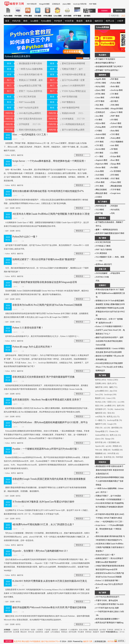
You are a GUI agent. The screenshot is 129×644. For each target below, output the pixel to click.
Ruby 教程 (115, 131)
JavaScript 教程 (117, 90)
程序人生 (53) (115, 435)
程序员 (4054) (101, 380)
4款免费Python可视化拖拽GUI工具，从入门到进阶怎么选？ (43, 524)
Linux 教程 (100, 98)
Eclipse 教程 (116, 156)
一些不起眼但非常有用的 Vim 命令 (110, 604)
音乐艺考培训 (25, 630)
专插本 (33, 630)
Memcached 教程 (102, 109)
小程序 (120, 21)
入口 (123, 16)
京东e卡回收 (83, 630)
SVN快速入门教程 (103, 246)
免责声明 (17, 641)
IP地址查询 (115, 273)
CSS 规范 (99, 145)
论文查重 (16, 632)
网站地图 (25, 641)
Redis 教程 (115, 86)
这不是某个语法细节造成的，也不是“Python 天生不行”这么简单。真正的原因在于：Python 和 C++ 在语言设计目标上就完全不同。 (46, 247)
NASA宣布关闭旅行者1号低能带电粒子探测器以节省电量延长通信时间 (110, 507)
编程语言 (99, 21)
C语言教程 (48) (113, 442)
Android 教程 (101, 134)
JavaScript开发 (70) (114, 420)
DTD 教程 (115, 175)
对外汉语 (31, 632)
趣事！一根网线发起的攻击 (107, 230)
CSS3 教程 (115, 134)
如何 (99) (121, 406)
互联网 (12, 208)
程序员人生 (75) (113, 417)
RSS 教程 (99, 153)
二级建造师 (63, 630)
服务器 (89, 21)
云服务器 (16, 630)
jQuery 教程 (67, 4)
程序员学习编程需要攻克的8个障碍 (110, 233)
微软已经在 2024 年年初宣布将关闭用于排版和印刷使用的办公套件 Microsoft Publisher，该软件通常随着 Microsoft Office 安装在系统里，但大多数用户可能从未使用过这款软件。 (47, 617)
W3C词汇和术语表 (26, 97)
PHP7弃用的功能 (69, 97)
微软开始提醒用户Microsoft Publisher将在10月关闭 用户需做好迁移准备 (49, 607)
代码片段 (16, 21)
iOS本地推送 (67, 119)
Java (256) (99, 395)
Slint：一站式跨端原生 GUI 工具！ (30, 135)
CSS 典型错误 (101, 253)
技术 (7, 208)
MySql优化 (115, 210)
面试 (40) (99, 457)
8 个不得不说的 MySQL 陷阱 (107, 608)
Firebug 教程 (101, 127)
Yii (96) (110, 409)
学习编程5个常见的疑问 (105, 59)
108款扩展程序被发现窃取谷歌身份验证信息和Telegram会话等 (45, 282)
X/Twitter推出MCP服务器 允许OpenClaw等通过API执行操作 (43, 502)
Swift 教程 (100, 175)
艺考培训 (110, 630)
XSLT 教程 (115, 179)
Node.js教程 (116, 138)
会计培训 (103, 630)
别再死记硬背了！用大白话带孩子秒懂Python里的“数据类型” (44, 259)
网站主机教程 (101, 190)
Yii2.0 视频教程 (117, 142)
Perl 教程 (114, 168)
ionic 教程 (115, 145)
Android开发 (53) (102, 435)
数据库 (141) (100, 398)
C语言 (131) (112, 402)
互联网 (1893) (101, 383)
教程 (25, 21)
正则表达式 (56, 4)
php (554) (113, 391)
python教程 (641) (102, 391)
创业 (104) (99, 406)
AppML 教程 (101, 79)
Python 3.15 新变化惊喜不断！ (28, 328)
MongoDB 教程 (44, 4)
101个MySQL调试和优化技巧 (107, 597)
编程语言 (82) (101, 413)
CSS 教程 (115, 94)
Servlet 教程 (100, 149)
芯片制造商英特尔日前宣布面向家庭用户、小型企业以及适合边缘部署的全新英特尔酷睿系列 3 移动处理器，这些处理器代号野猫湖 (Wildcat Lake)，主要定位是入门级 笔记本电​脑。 (46, 201)
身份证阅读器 (93, 630)
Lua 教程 (114, 153)
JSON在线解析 (102, 273)
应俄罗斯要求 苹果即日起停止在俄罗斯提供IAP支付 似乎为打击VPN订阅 (110, 312)
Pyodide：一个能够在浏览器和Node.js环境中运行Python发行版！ (46, 449)
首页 (7, 21)
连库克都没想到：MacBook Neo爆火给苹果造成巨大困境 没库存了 (47, 400)
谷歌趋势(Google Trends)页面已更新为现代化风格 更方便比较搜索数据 (49, 479)
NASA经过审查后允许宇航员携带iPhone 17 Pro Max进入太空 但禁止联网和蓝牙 (110, 367)
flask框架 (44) (117, 450)
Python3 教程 (116, 123)
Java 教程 (99, 116)
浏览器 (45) (117, 446)
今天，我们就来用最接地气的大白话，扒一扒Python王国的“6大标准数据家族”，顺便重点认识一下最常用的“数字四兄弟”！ (46, 269)
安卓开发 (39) (109, 457)
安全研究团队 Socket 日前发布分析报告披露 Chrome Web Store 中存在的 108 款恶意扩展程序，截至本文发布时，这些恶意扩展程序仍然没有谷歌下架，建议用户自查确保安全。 (46, 292)
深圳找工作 (118, 630)
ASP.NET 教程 (116, 127)
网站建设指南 (116, 186)
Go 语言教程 (116, 171)
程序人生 (110, 21)
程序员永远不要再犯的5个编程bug (110, 623)
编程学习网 (88, 641)
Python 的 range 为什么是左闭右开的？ (32, 347)
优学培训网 (73, 632)
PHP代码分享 (101, 206)
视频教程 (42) (101, 453)
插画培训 (55, 630)
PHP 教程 (115, 79)
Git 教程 (99, 120)
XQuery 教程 (116, 182)
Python (8, 155)
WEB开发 (69, 21)
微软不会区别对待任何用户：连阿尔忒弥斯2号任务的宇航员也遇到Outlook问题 (110, 341)
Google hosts (116, 193)
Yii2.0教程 (100, 210)
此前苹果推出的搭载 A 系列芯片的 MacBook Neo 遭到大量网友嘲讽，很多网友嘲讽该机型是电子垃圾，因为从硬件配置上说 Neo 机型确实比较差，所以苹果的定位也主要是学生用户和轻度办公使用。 (46, 410)
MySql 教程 (100, 86)
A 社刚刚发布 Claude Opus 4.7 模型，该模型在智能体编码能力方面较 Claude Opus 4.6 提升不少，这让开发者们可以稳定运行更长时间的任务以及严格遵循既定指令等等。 (46, 224)
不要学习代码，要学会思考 (107, 601)
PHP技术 (58, 21)
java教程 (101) (110, 406)
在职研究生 (39, 632)
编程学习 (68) (101, 424)
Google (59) (112, 424)
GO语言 (99, 197)
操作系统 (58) (117, 428)
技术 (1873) (112, 383)
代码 (113, 213)
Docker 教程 (101, 168)
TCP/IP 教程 (116, 190)
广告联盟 (47, 630)
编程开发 (20, 155)
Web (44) (99, 450)
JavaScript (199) (110, 395)
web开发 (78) (100, 417)
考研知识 (64, 632)
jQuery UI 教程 (117, 112)
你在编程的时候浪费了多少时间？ (110, 66)
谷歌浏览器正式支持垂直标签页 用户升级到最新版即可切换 (44, 377)
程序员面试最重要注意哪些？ (108, 619)
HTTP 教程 (100, 101)
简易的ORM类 (68, 113)
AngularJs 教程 (101, 160)
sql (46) (108, 446)
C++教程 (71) (100, 420)
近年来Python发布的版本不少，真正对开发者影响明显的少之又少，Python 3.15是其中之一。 (42, 336)
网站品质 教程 (101, 193)
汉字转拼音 (23, 124)
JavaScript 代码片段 (80, 4)
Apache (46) (100, 446)
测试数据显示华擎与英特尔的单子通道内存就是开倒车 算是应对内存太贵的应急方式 (110, 470)
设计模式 (115, 101)
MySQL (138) (100, 402)
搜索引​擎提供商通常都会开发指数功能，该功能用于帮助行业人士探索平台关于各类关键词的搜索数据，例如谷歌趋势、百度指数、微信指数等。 (45, 489)
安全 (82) (111, 413)
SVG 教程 (100, 186)
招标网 (103, 632)
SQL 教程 (99, 105)
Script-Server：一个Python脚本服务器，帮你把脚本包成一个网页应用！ (49, 161)
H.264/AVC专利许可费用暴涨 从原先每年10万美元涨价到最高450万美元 (50, 581)
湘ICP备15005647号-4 (50, 641)
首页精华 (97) (101, 409)
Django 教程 (116, 164)
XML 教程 (115, 105)
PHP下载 (99, 213)
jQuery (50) (100, 439)
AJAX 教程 (100, 138)
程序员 (13, 155)
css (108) (121, 402)
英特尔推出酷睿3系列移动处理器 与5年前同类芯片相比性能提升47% (48, 191)
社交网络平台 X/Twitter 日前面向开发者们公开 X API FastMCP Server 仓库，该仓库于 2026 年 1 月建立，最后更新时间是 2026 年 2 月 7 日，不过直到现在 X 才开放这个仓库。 (47, 512)
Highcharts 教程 (102, 164)
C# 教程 (99, 131)
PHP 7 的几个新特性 (104, 250)
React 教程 (115, 160)
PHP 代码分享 (32, 4)
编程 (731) (113, 387)
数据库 (80, 21)
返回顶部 (9, 641)
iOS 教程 (114, 120)
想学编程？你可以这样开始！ (108, 70)
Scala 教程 (100, 171)
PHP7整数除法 (68, 102)
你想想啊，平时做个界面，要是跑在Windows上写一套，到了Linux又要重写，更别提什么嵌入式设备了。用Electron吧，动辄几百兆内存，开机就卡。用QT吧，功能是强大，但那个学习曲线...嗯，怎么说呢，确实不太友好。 (47, 146)
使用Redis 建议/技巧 (104, 264)
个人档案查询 (73, 630)
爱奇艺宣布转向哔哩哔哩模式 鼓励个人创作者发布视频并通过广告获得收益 (110, 481)
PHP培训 (119, 457)
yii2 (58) (107, 428)
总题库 (47, 632)
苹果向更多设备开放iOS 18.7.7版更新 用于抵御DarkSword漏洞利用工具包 (110, 293)
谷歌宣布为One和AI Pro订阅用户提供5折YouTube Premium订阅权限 (47, 305)
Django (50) (110, 439)
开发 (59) (99, 428)
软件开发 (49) (101, 442)
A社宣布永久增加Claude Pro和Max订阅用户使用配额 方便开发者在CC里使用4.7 (110, 547)
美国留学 (96, 632)
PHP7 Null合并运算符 (28, 108)
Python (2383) (113, 380)
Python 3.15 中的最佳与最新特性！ (110, 326)
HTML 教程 (100, 94)
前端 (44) (107, 450)
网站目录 (24, 632)
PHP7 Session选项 (26, 102)
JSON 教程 (115, 98)
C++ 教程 (99, 156)
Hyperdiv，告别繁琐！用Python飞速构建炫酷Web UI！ (40, 551)
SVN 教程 (100, 142)
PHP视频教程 (35, 641)
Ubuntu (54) (114, 431)
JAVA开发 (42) (113, 453)
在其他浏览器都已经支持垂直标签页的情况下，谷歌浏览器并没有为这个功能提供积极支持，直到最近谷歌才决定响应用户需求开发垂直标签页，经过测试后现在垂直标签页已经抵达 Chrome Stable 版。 (46, 387)
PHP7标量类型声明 (70, 108)
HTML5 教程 (101, 83)
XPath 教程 (100, 182)
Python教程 (46, 21)
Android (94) (119, 409)
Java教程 (34, 21)
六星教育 (40, 630)
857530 (122, 632)
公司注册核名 (55, 632)
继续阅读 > (80, 155)
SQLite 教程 (100, 123)
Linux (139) (111, 398)
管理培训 (88, 632)
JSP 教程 (114, 149)
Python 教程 (116, 83)
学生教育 (81, 632)
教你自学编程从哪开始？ (106, 63)
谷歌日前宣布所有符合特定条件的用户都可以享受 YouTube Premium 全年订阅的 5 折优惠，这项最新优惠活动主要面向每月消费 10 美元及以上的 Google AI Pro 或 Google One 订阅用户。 (46, 315)
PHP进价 (114, 206)
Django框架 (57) (101, 431)
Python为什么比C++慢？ (25, 237)
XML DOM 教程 (102, 179)
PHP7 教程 (93, 4)
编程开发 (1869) (102, 387)
